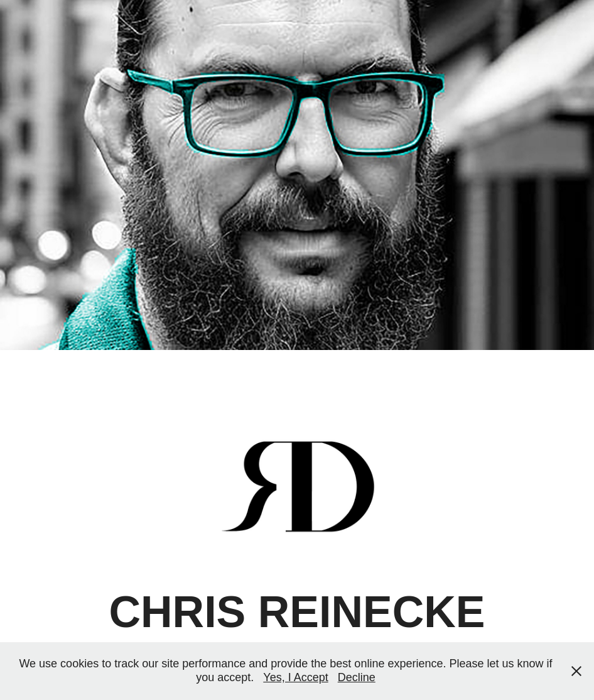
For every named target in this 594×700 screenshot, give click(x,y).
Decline (357, 677)
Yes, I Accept (295, 677)
